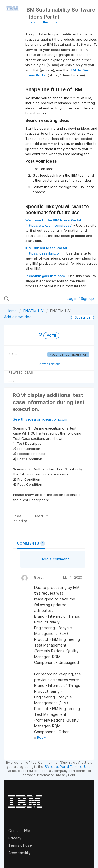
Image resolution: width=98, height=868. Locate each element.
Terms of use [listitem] (20, 845)
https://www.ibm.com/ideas (49, 225)
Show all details (49, 364)
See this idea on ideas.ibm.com (40, 419)
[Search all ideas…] (31, 299)
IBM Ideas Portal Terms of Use (67, 767)
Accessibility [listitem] (19, 853)
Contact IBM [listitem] (19, 831)
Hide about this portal (42, 22)
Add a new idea (18, 317)
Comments (31, 543)
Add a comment (53, 559)
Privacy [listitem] (15, 838)
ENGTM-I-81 (34, 311)
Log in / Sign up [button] (80, 298)
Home (11, 311)
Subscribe (82, 317)
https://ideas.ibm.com (44, 253)
